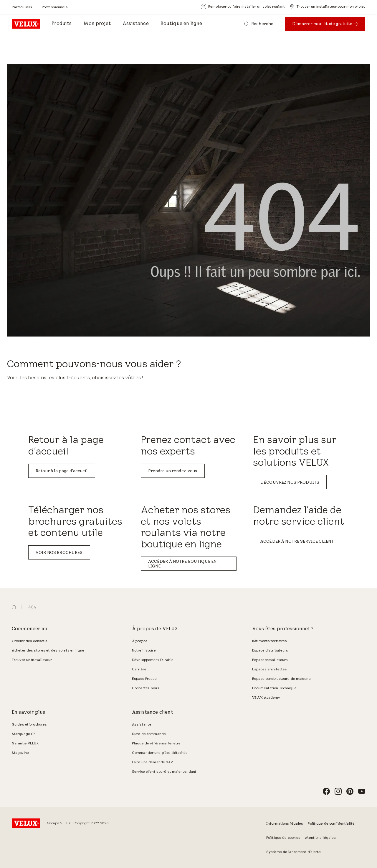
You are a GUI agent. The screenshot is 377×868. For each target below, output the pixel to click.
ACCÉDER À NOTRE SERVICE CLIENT (297, 541)
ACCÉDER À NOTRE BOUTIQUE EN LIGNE (182, 564)
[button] (14, 607)
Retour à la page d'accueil (62, 471)
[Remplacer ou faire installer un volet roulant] (243, 6)
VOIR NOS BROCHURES (59, 552)
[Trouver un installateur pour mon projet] (327, 6)
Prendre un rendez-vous (173, 471)
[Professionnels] (55, 7)
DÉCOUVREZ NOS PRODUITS (290, 482)
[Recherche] (259, 24)
